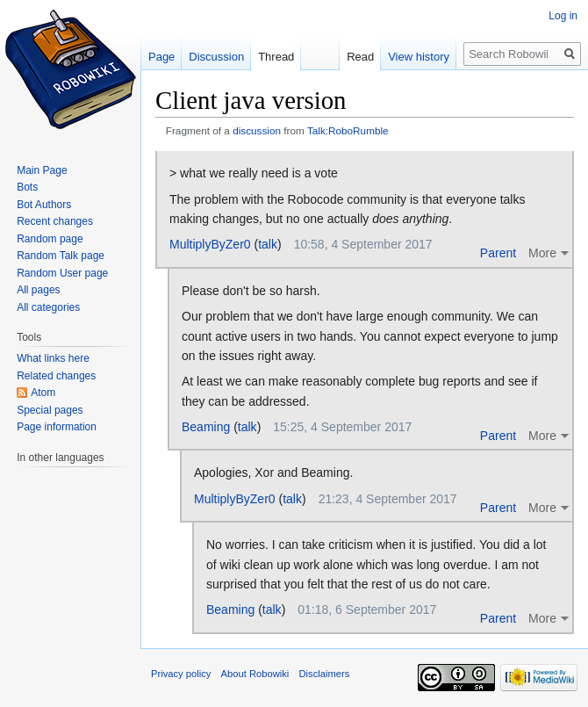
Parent (498, 253)
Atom (43, 393)
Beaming (206, 427)
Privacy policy (181, 674)
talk (268, 244)
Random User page (62, 273)
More (542, 253)
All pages (38, 290)
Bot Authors (44, 205)
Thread (276, 57)
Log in (563, 16)
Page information (57, 427)
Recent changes (55, 221)
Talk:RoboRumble (348, 130)
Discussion (216, 57)
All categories (48, 307)
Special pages (50, 410)
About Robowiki (255, 674)
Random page (50, 239)
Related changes (56, 376)
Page (161, 57)
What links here (53, 358)
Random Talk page (61, 256)
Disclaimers (325, 674)
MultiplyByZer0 (210, 244)
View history (419, 57)
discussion (257, 130)
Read (360, 57)
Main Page (42, 170)
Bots (27, 187)
